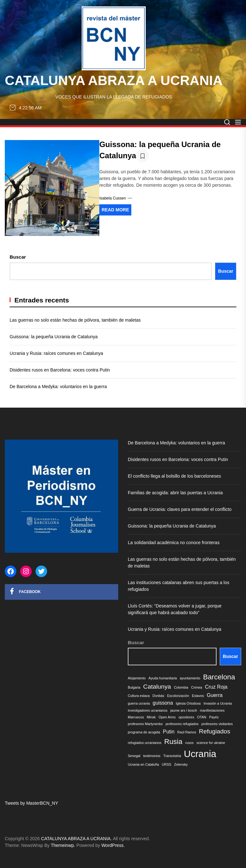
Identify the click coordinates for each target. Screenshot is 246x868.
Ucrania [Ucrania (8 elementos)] (200, 754)
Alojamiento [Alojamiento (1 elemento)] (137, 678)
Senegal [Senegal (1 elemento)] (134, 756)
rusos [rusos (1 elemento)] (189, 743)
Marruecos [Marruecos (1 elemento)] (136, 717)
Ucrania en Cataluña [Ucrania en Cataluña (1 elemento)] (143, 764)
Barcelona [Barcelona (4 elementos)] (219, 677)
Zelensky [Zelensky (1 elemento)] (181, 764)
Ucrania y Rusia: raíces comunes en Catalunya (56, 353)
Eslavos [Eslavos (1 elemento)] (198, 696)
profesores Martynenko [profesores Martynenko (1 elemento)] (145, 724)
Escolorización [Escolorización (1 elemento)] (178, 696)
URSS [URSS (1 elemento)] (167, 764)
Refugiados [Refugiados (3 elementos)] (214, 731)
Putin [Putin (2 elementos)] (169, 732)
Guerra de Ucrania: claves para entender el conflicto (180, 509)
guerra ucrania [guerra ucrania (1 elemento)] (139, 703)
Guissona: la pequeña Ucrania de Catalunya (54, 337)
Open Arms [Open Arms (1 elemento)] (167, 717)
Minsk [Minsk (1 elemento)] (151, 717)
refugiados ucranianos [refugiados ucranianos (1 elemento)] (145, 743)
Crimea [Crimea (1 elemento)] (197, 687)
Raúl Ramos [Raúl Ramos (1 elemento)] (187, 732)
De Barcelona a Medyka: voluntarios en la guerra (58, 387)
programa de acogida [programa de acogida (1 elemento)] (144, 732)
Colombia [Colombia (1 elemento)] (181, 687)
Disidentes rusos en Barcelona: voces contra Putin (60, 370)
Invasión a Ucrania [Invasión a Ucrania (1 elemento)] (217, 703)
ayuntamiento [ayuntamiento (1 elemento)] (190, 678)
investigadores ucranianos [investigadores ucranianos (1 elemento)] (148, 710)
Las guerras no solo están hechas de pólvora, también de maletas (75, 320)
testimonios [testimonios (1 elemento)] (152, 756)
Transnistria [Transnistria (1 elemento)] (172, 756)
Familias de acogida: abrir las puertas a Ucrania (175, 493)
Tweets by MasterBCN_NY (32, 803)
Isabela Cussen (113, 198)
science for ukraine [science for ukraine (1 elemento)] (211, 743)
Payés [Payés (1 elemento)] (214, 717)
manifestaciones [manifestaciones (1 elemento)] (212, 710)
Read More (115, 210)
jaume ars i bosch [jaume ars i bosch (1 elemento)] (184, 710)
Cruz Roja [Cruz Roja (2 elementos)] (216, 687)
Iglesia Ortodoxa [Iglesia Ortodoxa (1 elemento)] (188, 703)
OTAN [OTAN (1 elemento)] (202, 717)
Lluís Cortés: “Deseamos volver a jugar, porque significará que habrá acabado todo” (175, 609)
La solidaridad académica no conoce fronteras (174, 543)
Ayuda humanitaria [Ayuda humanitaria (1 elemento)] (163, 678)
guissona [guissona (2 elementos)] (163, 703)
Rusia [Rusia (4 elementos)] (173, 742)
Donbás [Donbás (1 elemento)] (158, 696)
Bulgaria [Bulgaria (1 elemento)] (134, 687)
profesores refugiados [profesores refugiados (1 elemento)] (182, 724)
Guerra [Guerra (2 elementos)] (214, 695)
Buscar (18, 257)
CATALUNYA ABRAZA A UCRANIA (114, 80)
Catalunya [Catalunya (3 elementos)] (157, 687)
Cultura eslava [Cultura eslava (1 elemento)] (139, 696)
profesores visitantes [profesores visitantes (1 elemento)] (217, 724)
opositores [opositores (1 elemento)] (186, 717)
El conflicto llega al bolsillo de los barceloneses (174, 476)
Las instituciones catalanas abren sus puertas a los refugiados (179, 586)
